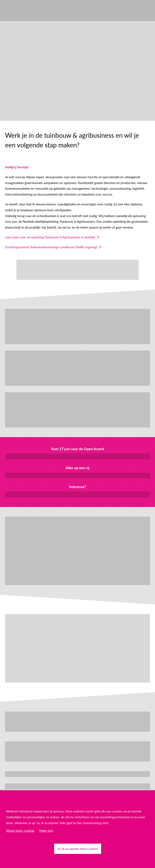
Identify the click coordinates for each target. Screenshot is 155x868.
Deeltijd (23, 167)
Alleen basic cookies (20, 830)
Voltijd (10, 167)
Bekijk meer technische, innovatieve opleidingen (78, 774)
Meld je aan (78, 456)
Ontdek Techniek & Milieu (78, 786)
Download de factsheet (77, 475)
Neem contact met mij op (78, 494)
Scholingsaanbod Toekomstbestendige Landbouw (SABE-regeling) (51, 247)
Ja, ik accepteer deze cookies (78, 849)
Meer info (46, 830)
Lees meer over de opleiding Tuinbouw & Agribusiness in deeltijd (50, 237)
